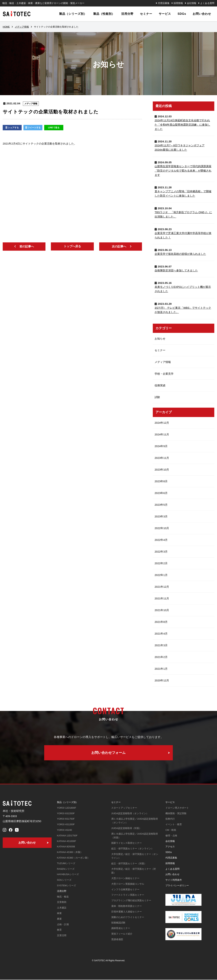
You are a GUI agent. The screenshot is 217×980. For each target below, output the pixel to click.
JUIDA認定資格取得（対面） (126, 829)
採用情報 (178, 3)
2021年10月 (162, 610)
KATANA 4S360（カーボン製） (73, 858)
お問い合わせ (172, 875)
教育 (59, 930)
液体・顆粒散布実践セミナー (127, 906)
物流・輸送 (63, 897)
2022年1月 (161, 575)
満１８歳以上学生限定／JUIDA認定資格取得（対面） (135, 836)
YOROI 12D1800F (67, 808)
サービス (170, 803)
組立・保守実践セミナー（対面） (129, 864)
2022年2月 (161, 563)
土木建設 (62, 908)
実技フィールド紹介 (122, 934)
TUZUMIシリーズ (66, 864)
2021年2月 (161, 657)
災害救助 (62, 902)
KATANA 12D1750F (67, 836)
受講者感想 (117, 940)
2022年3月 (161, 552)
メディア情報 (31, 104)
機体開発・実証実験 (176, 814)
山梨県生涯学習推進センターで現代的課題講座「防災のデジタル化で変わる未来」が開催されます (183, 171)
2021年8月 (161, 622)
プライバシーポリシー (177, 886)
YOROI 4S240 (64, 830)
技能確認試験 (118, 923)
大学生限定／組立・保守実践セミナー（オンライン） (135, 856)
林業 (59, 914)
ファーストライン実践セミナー (128, 895)
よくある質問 (207, 3)
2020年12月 (162, 680)
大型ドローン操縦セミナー (125, 879)
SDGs (169, 852)
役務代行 (170, 819)
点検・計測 (63, 925)
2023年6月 (161, 493)
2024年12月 (162, 423)
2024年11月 (162, 434)
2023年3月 (161, 516)
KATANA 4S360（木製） (70, 852)
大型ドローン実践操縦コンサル (128, 884)
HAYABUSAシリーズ (68, 875)
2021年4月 (161, 634)
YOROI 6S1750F (66, 819)
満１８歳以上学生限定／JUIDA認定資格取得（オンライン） (135, 821)
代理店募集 (164, 3)
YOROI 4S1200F (66, 825)
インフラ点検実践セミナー (125, 890)
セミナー (160, 350)
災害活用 (62, 936)
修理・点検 (171, 836)
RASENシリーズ (66, 869)
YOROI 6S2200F (66, 814)
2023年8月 (161, 481)
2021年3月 (161, 645)
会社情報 (192, 3)
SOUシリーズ (64, 880)
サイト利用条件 (174, 880)
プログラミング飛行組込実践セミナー (131, 901)
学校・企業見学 (164, 374)
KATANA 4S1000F (67, 842)
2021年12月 (162, 587)
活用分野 (62, 891)
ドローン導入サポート (177, 808)
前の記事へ (27, 246)
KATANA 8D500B (66, 847)
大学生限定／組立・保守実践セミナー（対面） (134, 871)
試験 (157, 397)
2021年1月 (161, 669)
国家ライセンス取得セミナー (127, 843)
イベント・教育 (174, 825)
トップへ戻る (72, 246)
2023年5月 (161, 505)
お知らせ (160, 339)
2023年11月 (162, 458)
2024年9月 (161, 446)
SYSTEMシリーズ (66, 886)
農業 (59, 919)
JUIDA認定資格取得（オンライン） (130, 814)
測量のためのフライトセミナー (128, 918)
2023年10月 (162, 470)
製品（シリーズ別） (68, 803)
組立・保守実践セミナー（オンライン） (132, 849)
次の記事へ (119, 246)
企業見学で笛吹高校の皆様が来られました (180, 254)
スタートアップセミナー (124, 808)
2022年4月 (161, 540)
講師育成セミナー (121, 929)
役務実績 (160, 385)
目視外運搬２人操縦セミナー (127, 912)
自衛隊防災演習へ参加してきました (176, 270)
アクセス (170, 847)
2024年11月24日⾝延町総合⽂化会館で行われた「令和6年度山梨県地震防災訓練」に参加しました (182, 125)
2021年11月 (162, 598)
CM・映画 (171, 830)
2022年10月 (162, 528)
